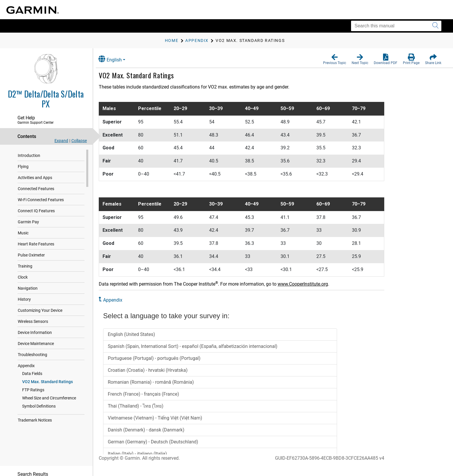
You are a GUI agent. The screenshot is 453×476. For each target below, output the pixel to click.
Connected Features (36, 189)
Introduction (29, 155)
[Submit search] (435, 26)
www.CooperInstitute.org (308, 284)
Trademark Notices (35, 420)
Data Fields (32, 374)
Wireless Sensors (33, 321)
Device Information (35, 332)
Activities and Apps (35, 178)
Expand (61, 141)
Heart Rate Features (36, 244)
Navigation (28, 288)
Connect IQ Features (36, 211)
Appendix (26, 366)
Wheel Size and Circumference (49, 398)
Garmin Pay (28, 222)
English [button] (115, 59)
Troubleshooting (32, 355)
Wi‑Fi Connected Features (41, 200)
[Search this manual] (396, 26)
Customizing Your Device (40, 310)
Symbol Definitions (39, 406)
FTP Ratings (33, 390)
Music (23, 233)
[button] (335, 59)
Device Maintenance (36, 344)
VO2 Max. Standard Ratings (47, 382)
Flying (23, 167)
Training (25, 266)
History (24, 299)
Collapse (79, 141)
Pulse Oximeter (31, 255)
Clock (23, 277)
